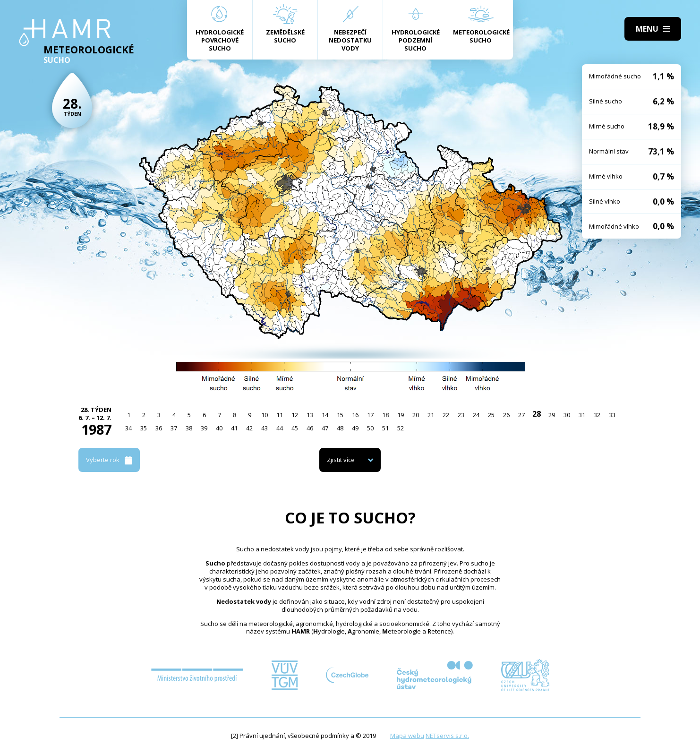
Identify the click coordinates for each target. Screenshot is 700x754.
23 (461, 415)
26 (506, 415)
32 (597, 415)
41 (234, 428)
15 (340, 415)
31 (582, 415)
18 (385, 415)
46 (310, 428)
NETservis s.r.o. (447, 736)
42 (249, 428)
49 (355, 428)
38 (189, 428)
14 (325, 415)
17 (370, 415)
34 (128, 428)
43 (265, 428)
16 (355, 415)
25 (491, 415)
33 (612, 415)
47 (325, 428)
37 (174, 428)
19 (401, 415)
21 (431, 415)
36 (159, 428)
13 (310, 415)
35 (144, 428)
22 (446, 415)
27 (521, 415)
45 (295, 428)
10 (265, 415)
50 (370, 428)
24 (476, 415)
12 (295, 415)
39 (204, 428)
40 (219, 428)
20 (416, 415)
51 (385, 428)
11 (280, 415)
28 (537, 414)
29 (552, 415)
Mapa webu (407, 736)
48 (340, 428)
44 (280, 428)
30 (567, 415)
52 (401, 428)
